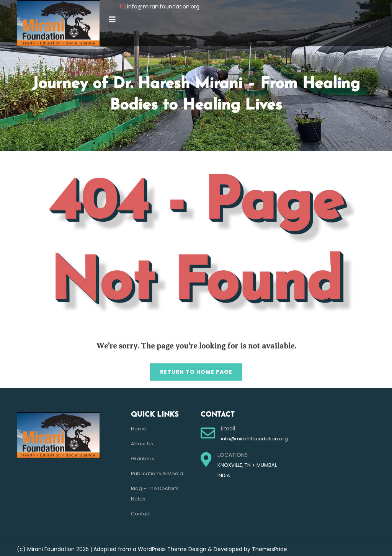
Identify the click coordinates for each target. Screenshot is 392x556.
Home (139, 429)
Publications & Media (157, 473)
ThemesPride (269, 549)
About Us (142, 444)
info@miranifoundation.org (163, 7)
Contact (141, 514)
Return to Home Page (191, 370)
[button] (112, 20)
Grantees (143, 459)
